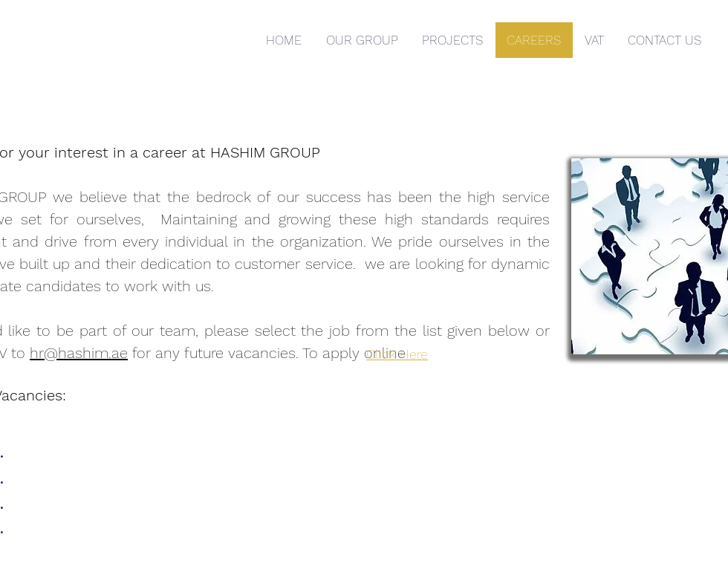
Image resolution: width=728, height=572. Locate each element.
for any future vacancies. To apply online (269, 353)
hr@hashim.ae (79, 353)
